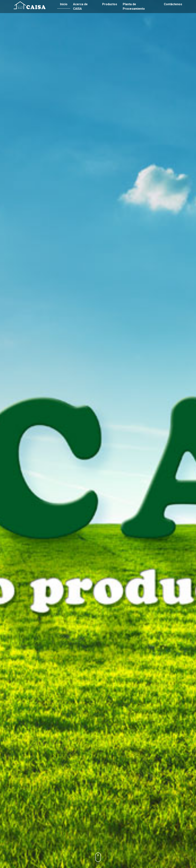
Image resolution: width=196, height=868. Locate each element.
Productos (110, 4)
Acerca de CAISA (80, 6)
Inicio (64, 4)
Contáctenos (173, 4)
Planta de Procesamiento (134, 6)
